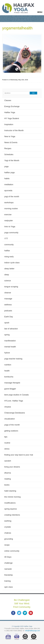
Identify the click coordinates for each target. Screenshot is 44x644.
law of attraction (11, 329)
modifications (10, 503)
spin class (9, 587)
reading (8, 479)
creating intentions (12, 515)
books (7, 485)
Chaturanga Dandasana (15, 413)
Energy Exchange (12, 106)
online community (12, 551)
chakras (8, 533)
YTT (6, 239)
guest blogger (10, 389)
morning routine (11, 209)
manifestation (10, 341)
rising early (9, 257)
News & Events (11, 142)
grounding (9, 539)
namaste (8, 569)
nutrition (8, 365)
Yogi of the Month (12, 160)
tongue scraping (11, 287)
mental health (10, 347)
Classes (8, 100)
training (8, 581)
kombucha (9, 377)
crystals (8, 527)
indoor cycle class (12, 263)
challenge (8, 563)
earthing (8, 521)
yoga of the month (12, 425)
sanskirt (8, 461)
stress (7, 449)
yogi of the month (12, 197)
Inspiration (9, 124)
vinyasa (8, 407)
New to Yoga (10, 136)
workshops (9, 203)
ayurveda (8, 191)
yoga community (11, 233)
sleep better (9, 269)
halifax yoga (10, 173)
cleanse (8, 293)
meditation (9, 185)
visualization (10, 419)
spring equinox (11, 509)
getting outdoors (11, 431)
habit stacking (10, 491)
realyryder (9, 221)
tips (6, 437)
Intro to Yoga (10, 227)
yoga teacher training (13, 359)
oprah (7, 323)
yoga (6, 167)
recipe (7, 545)
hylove (7, 353)
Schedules (9, 154)
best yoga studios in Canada (16, 395)
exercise (8, 215)
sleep (7, 275)
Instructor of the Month (14, 130)
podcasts (8, 311)
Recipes (8, 148)
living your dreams (12, 467)
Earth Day (9, 317)
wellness (8, 305)
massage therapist (12, 383)
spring (7, 335)
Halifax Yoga (10, 112)
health (7, 371)
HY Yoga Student (12, 118)
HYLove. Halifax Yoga (14, 401)
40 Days (8, 557)
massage (8, 299)
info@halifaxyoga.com (33, 631)
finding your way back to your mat (19, 455)
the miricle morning (12, 497)
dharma (8, 473)
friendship (9, 575)
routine (7, 443)
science (8, 281)
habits (7, 179)
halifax (7, 251)
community (9, 245)
